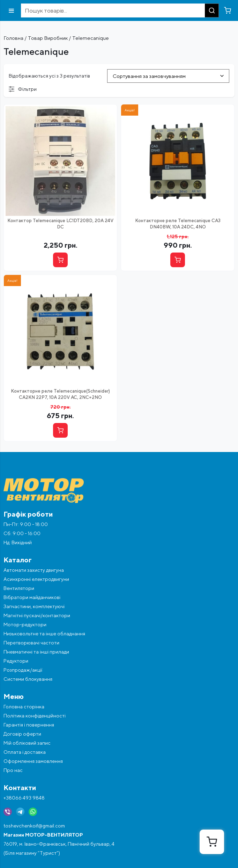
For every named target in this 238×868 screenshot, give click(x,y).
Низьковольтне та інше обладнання (44, 634)
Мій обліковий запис (27, 743)
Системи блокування (28, 679)
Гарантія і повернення (29, 725)
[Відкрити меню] (11, 11)
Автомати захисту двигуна (34, 570)
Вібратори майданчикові (32, 597)
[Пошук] (212, 10)
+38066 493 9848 (24, 798)
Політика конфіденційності (35, 716)
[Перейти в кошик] (228, 10)
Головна (13, 38)
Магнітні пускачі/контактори (37, 615)
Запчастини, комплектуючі (34, 606)
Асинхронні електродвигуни (36, 579)
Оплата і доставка (25, 752)
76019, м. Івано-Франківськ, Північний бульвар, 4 (59, 844)
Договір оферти (22, 734)
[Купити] (60, 260)
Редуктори (16, 661)
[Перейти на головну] (119, 491)
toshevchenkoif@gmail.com (34, 826)
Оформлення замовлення (33, 761)
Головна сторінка (24, 707)
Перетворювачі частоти (31, 643)
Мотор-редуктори (25, 625)
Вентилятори (19, 588)
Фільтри (23, 89)
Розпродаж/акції (23, 670)
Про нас (13, 770)
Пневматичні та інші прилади (36, 652)
